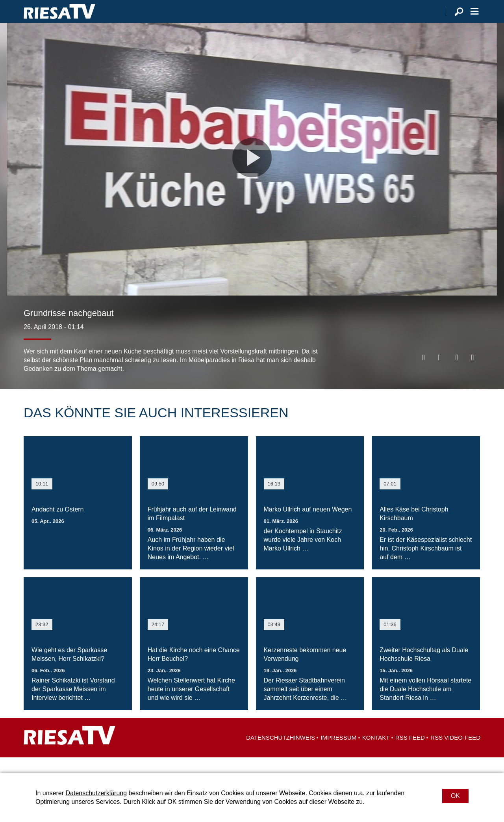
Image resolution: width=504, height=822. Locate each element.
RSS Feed (410, 753)
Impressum (338, 753)
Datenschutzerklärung (96, 793)
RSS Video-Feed (455, 753)
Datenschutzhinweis (281, 753)
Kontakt (376, 753)
